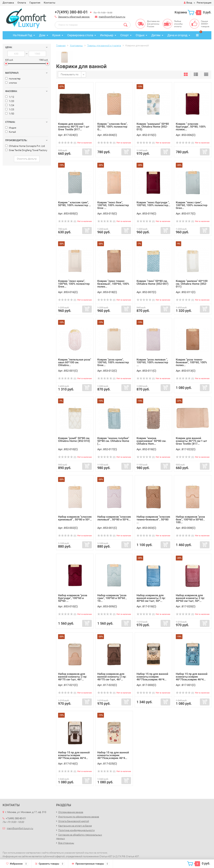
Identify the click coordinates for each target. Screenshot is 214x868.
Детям (156, 35)
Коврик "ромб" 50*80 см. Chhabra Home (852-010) (74, 439)
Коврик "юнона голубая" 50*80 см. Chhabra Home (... (113, 441)
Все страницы (66, 843)
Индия (11, 128)
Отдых (140, 35)
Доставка (8, 3)
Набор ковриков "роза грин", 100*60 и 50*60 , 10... (112, 598)
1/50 (10, 114)
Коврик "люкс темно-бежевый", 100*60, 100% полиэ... (113, 284)
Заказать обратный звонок (74, 17)
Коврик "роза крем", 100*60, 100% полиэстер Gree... (113, 362)
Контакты (50, 3)
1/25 (10, 109)
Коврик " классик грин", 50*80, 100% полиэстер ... (74, 204)
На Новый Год (22, 35)
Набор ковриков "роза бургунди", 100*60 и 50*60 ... (73, 598)
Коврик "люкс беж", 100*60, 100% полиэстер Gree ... (113, 205)
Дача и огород (177, 35)
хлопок (11, 83)
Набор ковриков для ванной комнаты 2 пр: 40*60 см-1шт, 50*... (151, 598)
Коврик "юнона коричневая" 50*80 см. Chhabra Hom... (151, 441)
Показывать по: (70, 74)
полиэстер (13, 79)
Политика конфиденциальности (76, 830)
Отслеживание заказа (71, 812)
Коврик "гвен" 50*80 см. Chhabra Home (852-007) (153, 282)
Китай (11, 132)
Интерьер (107, 35)
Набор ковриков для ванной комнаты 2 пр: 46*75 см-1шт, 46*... (73, 677)
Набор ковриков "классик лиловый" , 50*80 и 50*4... (114, 518)
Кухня (56, 35)
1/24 (10, 105)
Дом (42, 35)
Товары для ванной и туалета (104, 45)
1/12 (10, 97)
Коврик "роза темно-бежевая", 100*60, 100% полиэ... (191, 362)
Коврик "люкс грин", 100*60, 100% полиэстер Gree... (192, 205)
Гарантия (35, 3)
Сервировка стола (80, 35)
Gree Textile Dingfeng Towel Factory (26, 150)
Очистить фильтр (27, 159)
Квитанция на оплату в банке (75, 826)
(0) (67, 143)
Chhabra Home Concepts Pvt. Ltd (25, 146)
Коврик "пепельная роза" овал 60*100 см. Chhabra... (75, 362)
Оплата (22, 3)
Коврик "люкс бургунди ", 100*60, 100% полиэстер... (153, 204)
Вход (188, 3)
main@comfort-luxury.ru (112, 17)
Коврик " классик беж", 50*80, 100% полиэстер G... (112, 127)
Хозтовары (76, 45)
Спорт (125, 35)
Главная (61, 45)
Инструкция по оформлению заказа (79, 817)
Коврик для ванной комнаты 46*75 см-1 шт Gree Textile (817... (74, 127)
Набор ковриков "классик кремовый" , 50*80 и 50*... (75, 518)
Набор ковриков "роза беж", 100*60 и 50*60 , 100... (190, 519)
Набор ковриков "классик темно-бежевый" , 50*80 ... (153, 519)
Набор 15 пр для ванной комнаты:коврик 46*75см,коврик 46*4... (152, 677)
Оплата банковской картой (74, 821)
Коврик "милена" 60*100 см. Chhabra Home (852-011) (192, 284)
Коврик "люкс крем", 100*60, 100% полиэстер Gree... (74, 284)
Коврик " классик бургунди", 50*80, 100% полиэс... (191, 127)
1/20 (10, 101)
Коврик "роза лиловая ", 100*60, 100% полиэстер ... (152, 362)
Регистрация (204, 3)
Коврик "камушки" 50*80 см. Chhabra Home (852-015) (153, 127)
